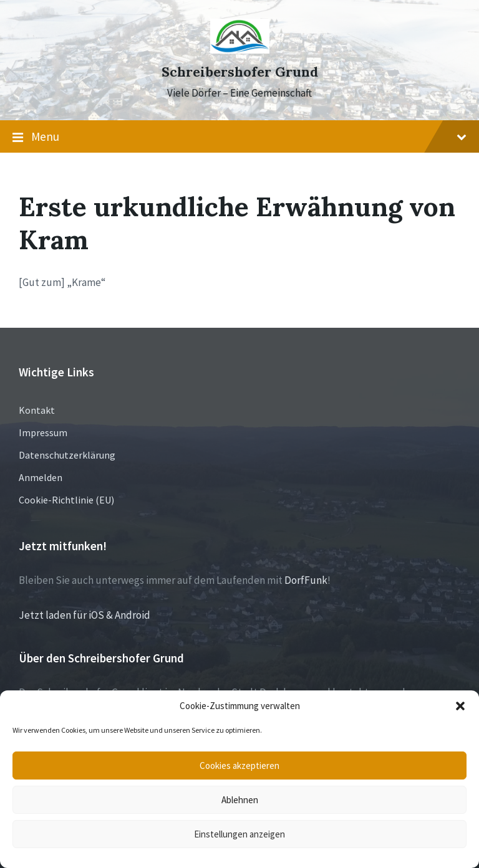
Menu (239, 137)
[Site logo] (240, 50)
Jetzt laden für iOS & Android (85, 615)
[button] (460, 706)
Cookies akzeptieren (239, 765)
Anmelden (41, 477)
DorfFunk (306, 580)
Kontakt (37, 410)
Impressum (43, 432)
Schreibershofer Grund (240, 72)
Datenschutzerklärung (67, 455)
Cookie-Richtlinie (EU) (66, 500)
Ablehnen (240, 800)
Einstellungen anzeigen (239, 834)
